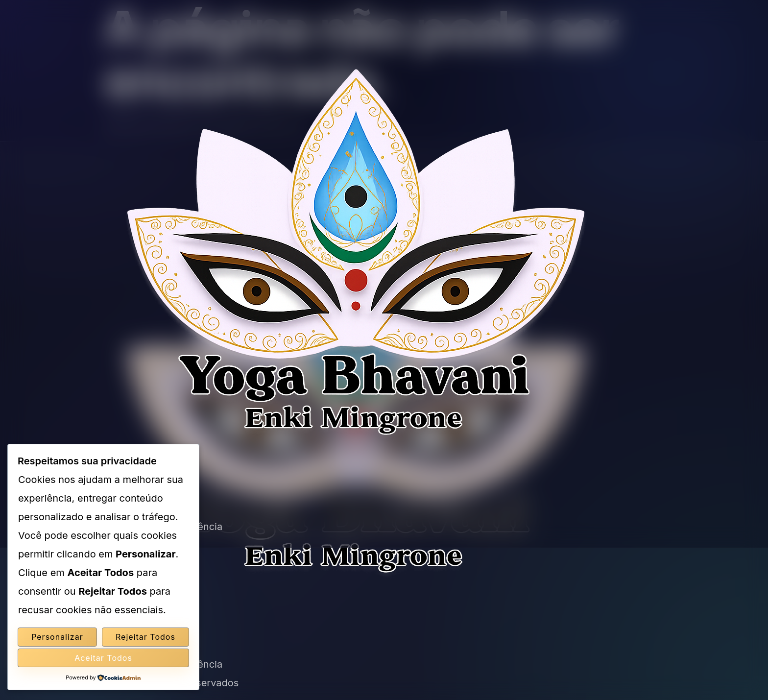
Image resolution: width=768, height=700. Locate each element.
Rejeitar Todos (145, 637)
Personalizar (57, 637)
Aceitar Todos (103, 658)
